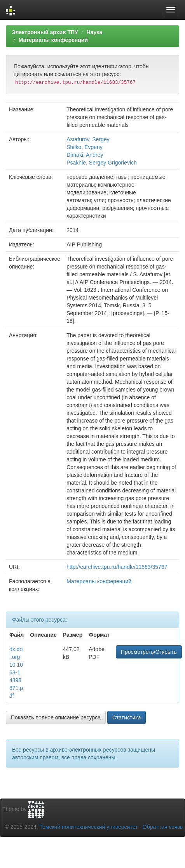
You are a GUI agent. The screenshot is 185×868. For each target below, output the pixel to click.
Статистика (127, 717)
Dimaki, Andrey (85, 155)
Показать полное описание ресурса (56, 717)
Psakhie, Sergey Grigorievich (102, 163)
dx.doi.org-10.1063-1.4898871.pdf (16, 672)
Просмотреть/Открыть (149, 652)
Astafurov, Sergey (88, 139)
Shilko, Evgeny (85, 147)
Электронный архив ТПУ (45, 32)
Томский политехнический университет (89, 827)
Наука (94, 32)
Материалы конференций (53, 40)
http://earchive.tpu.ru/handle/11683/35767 (117, 567)
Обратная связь (163, 827)
